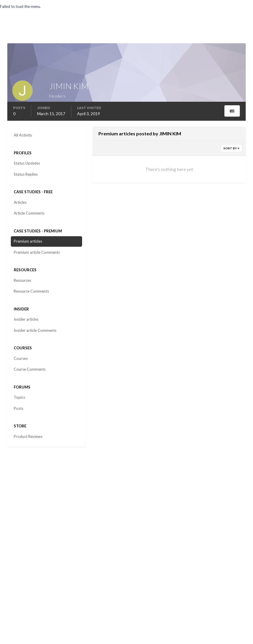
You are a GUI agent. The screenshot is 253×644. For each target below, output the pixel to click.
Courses (21, 358)
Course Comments (30, 369)
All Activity (23, 135)
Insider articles (26, 319)
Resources (22, 280)
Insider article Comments (35, 330)
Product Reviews (28, 436)
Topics (19, 397)
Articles (20, 202)
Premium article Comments (37, 252)
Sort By (231, 148)
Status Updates (27, 163)
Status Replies (26, 174)
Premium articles (28, 241)
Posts (19, 408)
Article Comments (29, 213)
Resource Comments (31, 291)
